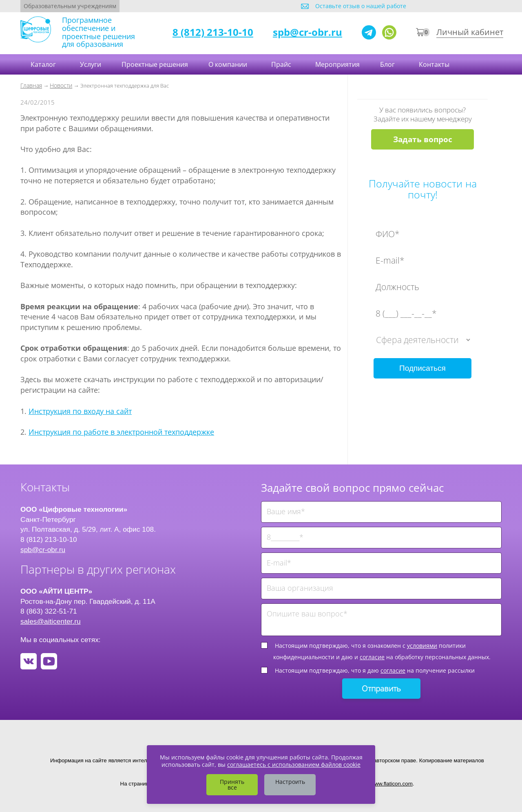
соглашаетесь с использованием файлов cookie (294, 765)
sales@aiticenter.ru (51, 621)
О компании (229, 64)
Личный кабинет (470, 32)
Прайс (282, 64)
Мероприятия (337, 64)
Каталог (44, 64)
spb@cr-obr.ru (307, 32)
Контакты (435, 64)
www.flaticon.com (392, 784)
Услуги (91, 64)
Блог (388, 64)
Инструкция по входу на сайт (80, 411)
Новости (61, 85)
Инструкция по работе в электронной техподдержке (121, 432)
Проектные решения (155, 64)
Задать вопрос (423, 139)
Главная (31, 85)
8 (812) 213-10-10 (213, 32)
